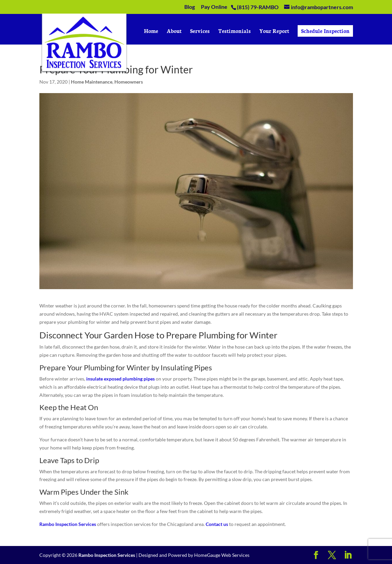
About (174, 31)
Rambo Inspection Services (68, 524)
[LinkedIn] (348, 555)
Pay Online (214, 7)
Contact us (217, 524)
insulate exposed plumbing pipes (120, 379)
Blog (190, 7)
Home (151, 31)
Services (200, 31)
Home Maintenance (92, 82)
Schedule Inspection (325, 31)
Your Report (274, 31)
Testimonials (235, 31)
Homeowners (129, 82)
